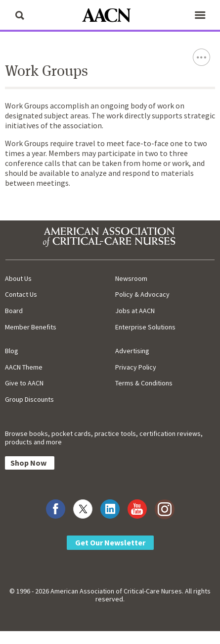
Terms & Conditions (144, 383)
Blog (12, 351)
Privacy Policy (136, 367)
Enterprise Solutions (145, 327)
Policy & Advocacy (142, 294)
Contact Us (21, 294)
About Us (18, 278)
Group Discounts (29, 399)
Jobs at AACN (135, 311)
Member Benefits (31, 327)
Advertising (132, 351)
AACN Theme (24, 367)
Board (14, 311)
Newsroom (131, 278)
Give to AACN (24, 383)
